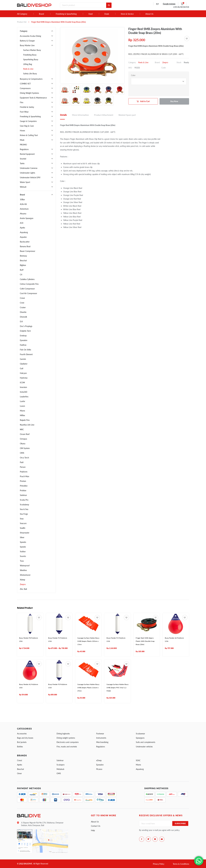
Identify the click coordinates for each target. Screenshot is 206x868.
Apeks (22, 228)
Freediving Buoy (30, 55)
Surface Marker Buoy (32, 50)
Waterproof (25, 566)
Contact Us (96, 826)
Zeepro (23, 584)
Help (93, 830)
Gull (22, 368)
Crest (22, 303)
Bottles (20, 747)
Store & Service (127, 14)
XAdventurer (25, 575)
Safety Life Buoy (30, 74)
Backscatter (25, 242)
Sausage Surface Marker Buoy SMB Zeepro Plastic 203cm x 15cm (88, 641)
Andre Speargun (27, 218)
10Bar (22, 199)
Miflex (22, 415)
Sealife (23, 528)
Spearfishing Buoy (31, 59)
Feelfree (23, 345)
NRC (22, 429)
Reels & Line (28, 69)
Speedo (23, 542)
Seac (22, 519)
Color (133, 75)
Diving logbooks (63, 734)
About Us (149, 14)
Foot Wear (24, 112)
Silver (22, 537)
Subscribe (180, 823)
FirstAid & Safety (27, 107)
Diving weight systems (66, 738)
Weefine (23, 570)
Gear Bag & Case (27, 126)
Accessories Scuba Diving (30, 36)
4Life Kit (23, 204)
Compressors (25, 88)
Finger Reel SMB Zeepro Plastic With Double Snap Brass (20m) (145, 641)
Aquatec (23, 237)
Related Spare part (127, 115)
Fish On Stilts (25, 350)
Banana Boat (25, 246)
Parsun (23, 467)
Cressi (22, 298)
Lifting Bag (28, 64)
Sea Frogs (24, 514)
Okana (23, 444)
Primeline (24, 486)
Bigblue (23, 265)
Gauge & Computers (28, 121)
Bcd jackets (22, 742)
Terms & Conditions (181, 864)
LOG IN (181, 7)
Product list (22, 22)
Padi (22, 462)
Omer (19, 773)
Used (91, 14)
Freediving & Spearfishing (66, 14)
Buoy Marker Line (27, 45)
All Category (22, 14)
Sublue (23, 551)
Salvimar (23, 495)
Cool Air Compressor (28, 293)
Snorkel (23, 159)
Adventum (24, 209)
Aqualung (24, 232)
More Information (80, 115)
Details (63, 115)
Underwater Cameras (29, 168)
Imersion (23, 387)
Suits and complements (146, 742)
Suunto (23, 556)
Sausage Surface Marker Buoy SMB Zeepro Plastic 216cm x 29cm (88, 688)
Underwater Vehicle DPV (30, 177)
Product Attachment (104, 115)
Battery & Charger (27, 41)
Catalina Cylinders (27, 279)
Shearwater (25, 533)
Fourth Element (26, 354)
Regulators (24, 149)
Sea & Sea (24, 509)
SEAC (138, 760)
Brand (41, 14)
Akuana (23, 214)
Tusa (22, 561)
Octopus (23, 439)
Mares (22, 411)
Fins (22, 102)
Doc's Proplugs (26, 326)
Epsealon (24, 340)
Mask (22, 140)
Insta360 (24, 392)
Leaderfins (24, 397)
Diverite (23, 312)
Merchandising (102, 742)
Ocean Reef (25, 434)
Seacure (23, 523)
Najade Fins (25, 420)
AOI (22, 223)
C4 (21, 275)
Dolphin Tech (25, 331)
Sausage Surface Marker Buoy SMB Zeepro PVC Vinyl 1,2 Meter (117, 688)
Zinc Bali (23, 589)
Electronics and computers (68, 742)
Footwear (100, 734)
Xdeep (23, 580)
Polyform (24, 472)
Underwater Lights (27, 173)
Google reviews (169, 4)
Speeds (23, 547)
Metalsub (60, 769)
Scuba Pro (24, 500)
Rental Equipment (27, 154)
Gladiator (24, 364)
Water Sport (25, 182)
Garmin (23, 359)
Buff (22, 270)
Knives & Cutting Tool (29, 135)
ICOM (22, 383)
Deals (107, 14)
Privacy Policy (159, 864)
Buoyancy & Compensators (31, 79)
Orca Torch (24, 458)
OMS (22, 453)
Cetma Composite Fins (29, 284)
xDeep (99, 760)
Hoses (22, 131)
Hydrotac (24, 378)
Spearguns (140, 738)
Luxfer (23, 401)
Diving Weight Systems (29, 93)
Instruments (101, 738)
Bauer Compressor (28, 251)
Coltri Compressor (27, 289)
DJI (21, 321)
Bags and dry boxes (25, 738)
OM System (25, 448)
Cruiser (23, 307)
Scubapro (61, 765)
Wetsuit (23, 187)
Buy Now (174, 101)
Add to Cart (145, 101)
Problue (23, 490)
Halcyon (23, 373)
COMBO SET (25, 84)
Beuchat (23, 260)
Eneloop (23, 336)
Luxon (22, 406)
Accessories (22, 734)
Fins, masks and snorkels (67, 747)
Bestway (23, 256)
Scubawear (140, 734)
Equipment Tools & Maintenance (33, 98)
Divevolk (23, 317)
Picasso (99, 769)
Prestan (23, 481)
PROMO (23, 145)
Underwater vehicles (144, 747)
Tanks (22, 163)
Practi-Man (25, 476)
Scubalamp (24, 505)
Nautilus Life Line (27, 425)
